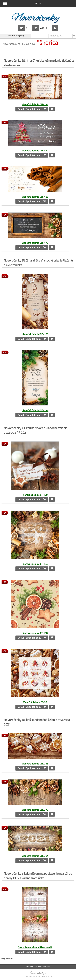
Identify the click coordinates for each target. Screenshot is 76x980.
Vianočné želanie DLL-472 (35, 243)
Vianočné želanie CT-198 (35, 633)
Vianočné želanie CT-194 (35, 564)
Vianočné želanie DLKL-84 (35, 856)
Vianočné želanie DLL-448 (35, 197)
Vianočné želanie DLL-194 (35, 104)
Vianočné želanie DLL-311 (35, 151)
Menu (38, 3)
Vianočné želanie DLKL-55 (35, 764)
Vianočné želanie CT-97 (35, 702)
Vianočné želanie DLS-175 (35, 410)
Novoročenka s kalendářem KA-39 (35, 947)
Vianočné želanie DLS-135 (35, 334)
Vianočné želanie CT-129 (35, 495)
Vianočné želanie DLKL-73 (35, 810)
